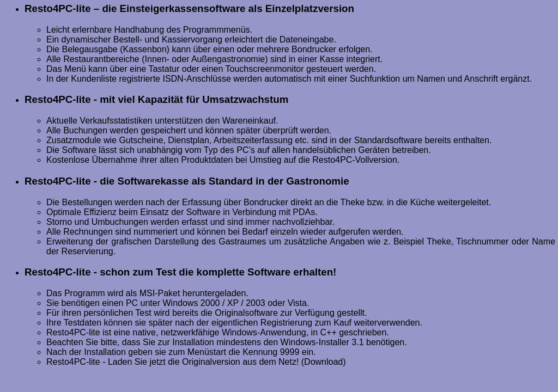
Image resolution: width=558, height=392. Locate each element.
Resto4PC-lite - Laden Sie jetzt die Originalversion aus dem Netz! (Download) (196, 362)
